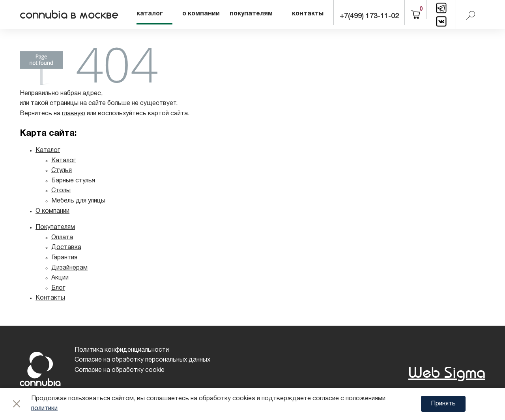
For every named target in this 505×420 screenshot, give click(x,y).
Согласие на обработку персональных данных (142, 360)
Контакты (50, 298)
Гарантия (64, 258)
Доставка (66, 247)
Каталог (48, 150)
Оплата (62, 238)
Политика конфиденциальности (122, 350)
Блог (58, 288)
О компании (52, 211)
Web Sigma (447, 372)
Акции (60, 278)
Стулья (62, 171)
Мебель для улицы (78, 201)
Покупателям (55, 227)
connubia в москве (70, 15)
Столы (61, 191)
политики (44, 409)
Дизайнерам (69, 268)
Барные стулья (73, 181)
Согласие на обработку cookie (120, 370)
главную (74, 114)
